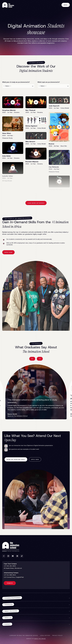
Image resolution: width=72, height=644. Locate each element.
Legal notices (45, 635)
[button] (32, 359)
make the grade (40, 639)
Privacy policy (58, 635)
